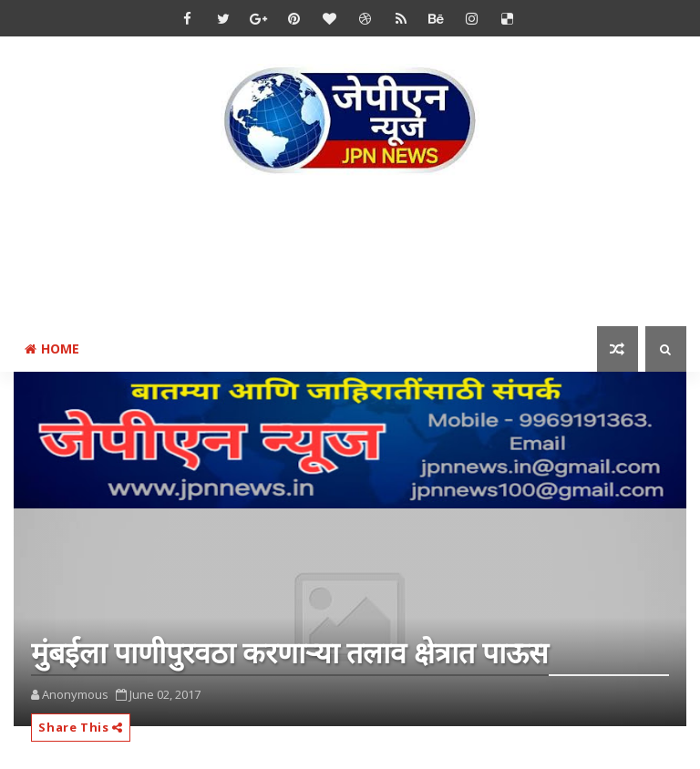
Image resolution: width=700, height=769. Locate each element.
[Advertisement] (350, 254)
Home (52, 349)
